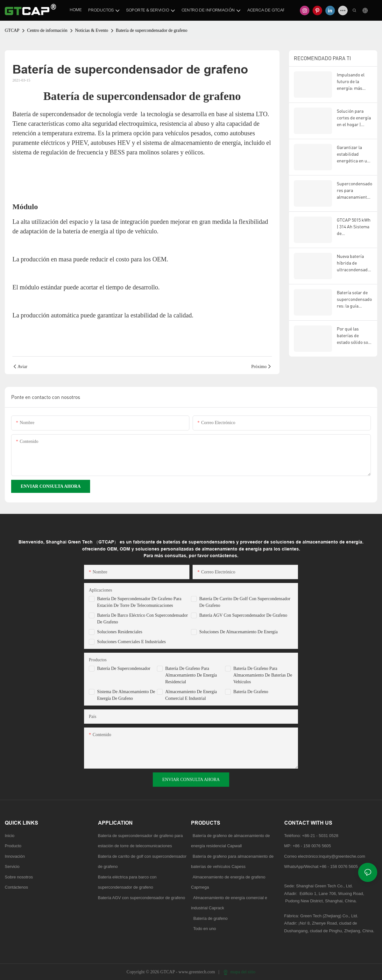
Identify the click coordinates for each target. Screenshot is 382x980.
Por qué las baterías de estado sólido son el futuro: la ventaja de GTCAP (354, 336)
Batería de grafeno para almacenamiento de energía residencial (191, 675)
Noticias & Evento (92, 30)
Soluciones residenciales (120, 632)
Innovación (15, 856)
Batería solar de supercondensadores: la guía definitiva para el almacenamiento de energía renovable (354, 299)
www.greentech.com (197, 972)
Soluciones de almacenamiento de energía (238, 632)
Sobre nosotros (19, 877)
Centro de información (47, 30)
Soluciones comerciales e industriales (131, 642)
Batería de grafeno (251, 692)
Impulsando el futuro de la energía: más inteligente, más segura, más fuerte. (353, 82)
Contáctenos (16, 887)
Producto (13, 846)
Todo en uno (205, 929)
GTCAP (12, 30)
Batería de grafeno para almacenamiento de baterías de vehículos (263, 675)
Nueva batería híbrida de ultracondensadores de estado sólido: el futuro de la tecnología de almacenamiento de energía (354, 263)
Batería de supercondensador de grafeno (152, 30)
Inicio (10, 836)
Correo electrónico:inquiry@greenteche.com (325, 856)
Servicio (12, 866)
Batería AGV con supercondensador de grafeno (243, 615)
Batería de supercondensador (124, 668)
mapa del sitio (239, 972)
